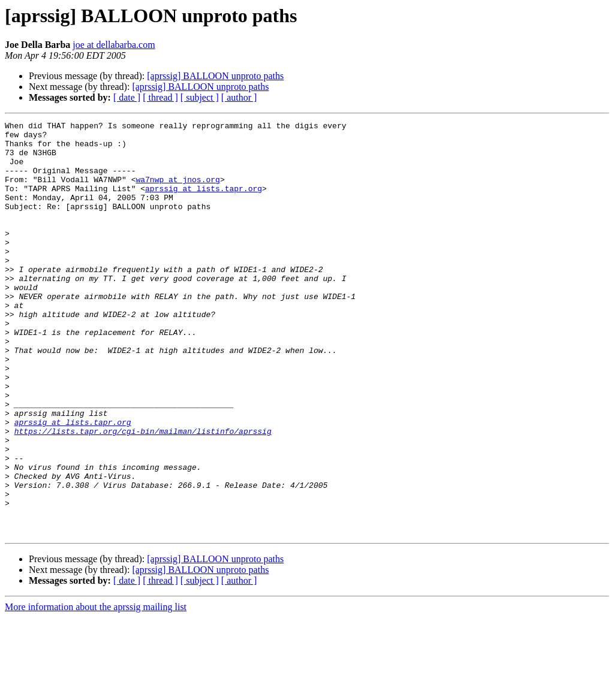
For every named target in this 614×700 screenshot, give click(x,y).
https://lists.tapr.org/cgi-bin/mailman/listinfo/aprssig (143, 494)
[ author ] (239, 97)
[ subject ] (200, 97)
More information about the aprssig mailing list (96, 690)
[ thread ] (160, 97)
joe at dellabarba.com (114, 45)
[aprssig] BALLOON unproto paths (215, 76)
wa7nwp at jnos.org (177, 192)
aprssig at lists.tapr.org (204, 203)
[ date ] (127, 97)
